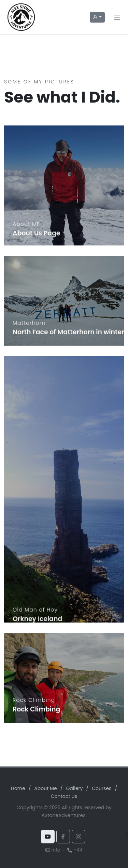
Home (18, 788)
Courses (102, 788)
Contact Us (64, 796)
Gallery (74, 788)
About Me (45, 788)
